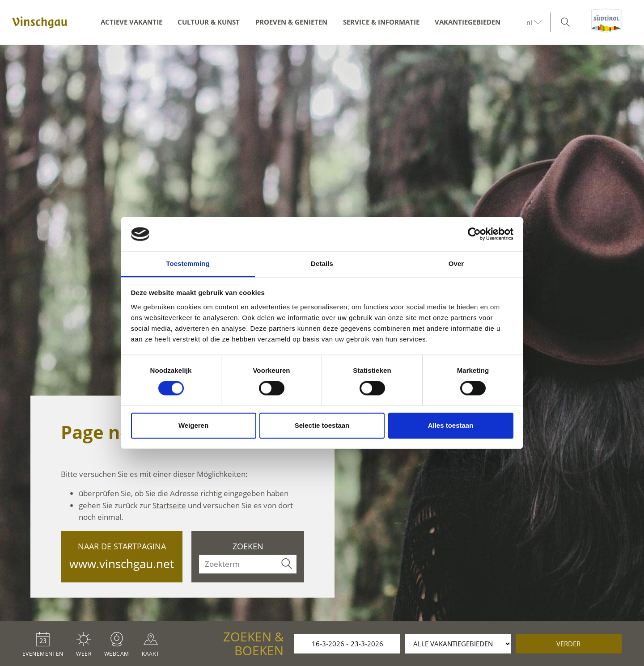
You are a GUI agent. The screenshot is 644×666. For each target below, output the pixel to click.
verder (568, 644)
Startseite (169, 505)
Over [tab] (456, 263)
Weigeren (193, 425)
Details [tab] (322, 263)
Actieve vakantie (131, 22)
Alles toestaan (451, 425)
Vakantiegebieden (468, 22)
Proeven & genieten (291, 22)
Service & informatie (381, 22)
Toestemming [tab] (188, 263)
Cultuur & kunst (209, 22)
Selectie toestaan (322, 425)
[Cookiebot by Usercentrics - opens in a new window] (474, 234)
